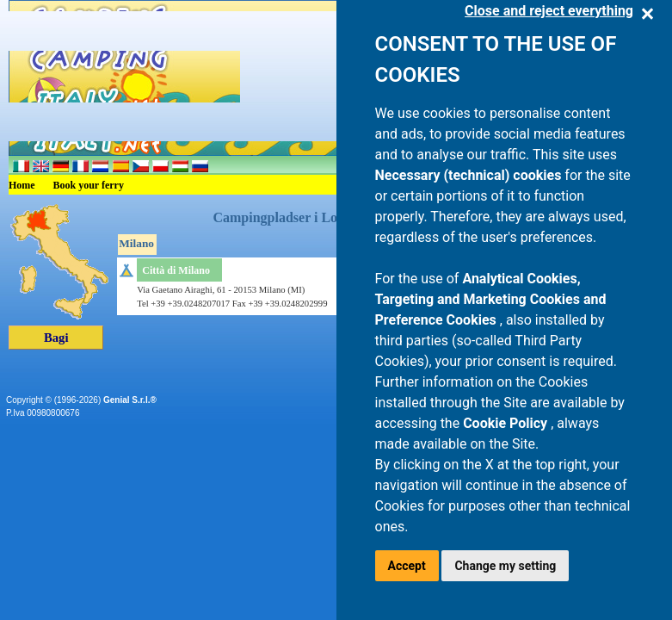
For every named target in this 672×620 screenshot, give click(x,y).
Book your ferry (89, 185)
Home (22, 185)
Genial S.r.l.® (130, 400)
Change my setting (505, 566)
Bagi (56, 338)
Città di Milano (176, 270)
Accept (407, 566)
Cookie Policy (507, 423)
